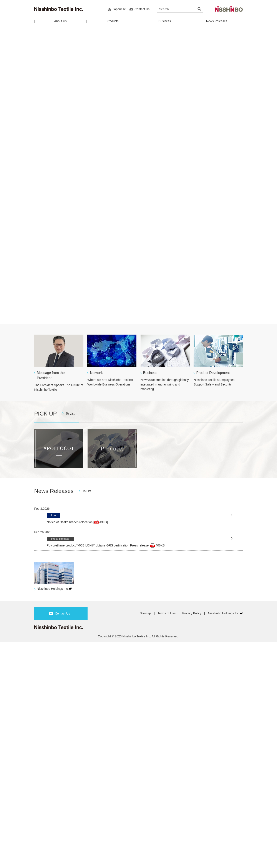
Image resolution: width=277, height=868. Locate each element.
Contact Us (142, 9)
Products (112, 21)
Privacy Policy (192, 613)
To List (70, 414)
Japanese (119, 9)
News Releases (217, 21)
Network (96, 373)
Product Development (213, 373)
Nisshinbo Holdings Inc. (53, 589)
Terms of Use (167, 613)
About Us (60, 21)
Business (165, 21)
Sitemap (145, 613)
